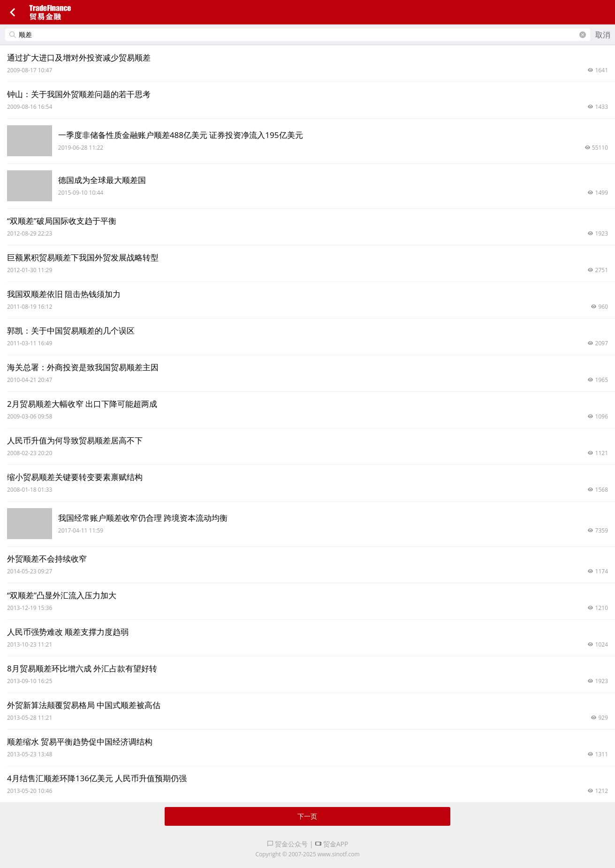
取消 (603, 35)
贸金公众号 (288, 844)
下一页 (307, 816)
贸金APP (331, 844)
